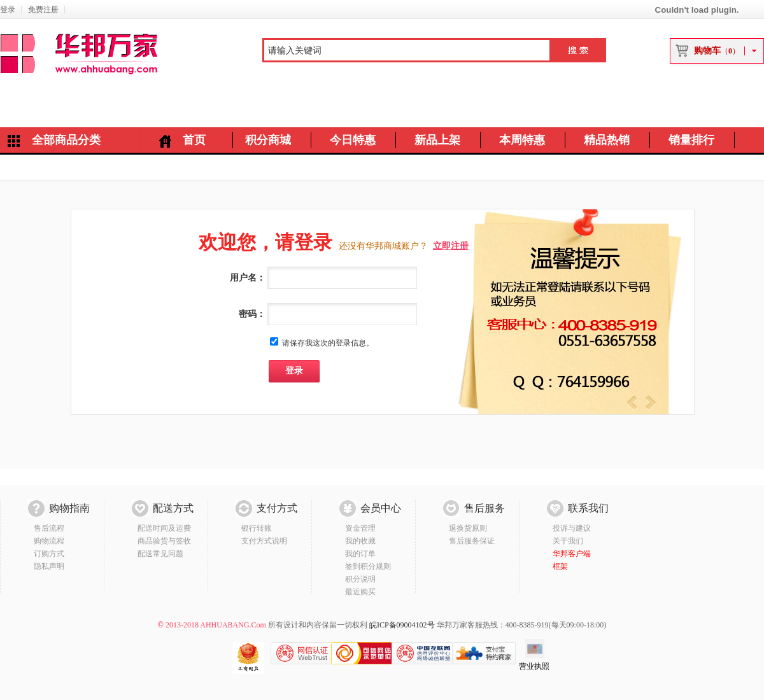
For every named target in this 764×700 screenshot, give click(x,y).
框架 (560, 566)
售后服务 (485, 508)
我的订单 (360, 554)
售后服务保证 (472, 541)
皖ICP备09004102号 (402, 625)
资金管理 (360, 528)
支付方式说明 (264, 541)
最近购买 (360, 592)
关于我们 (568, 541)
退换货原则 (468, 528)
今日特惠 (353, 140)
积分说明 (360, 579)
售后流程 (49, 528)
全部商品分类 (66, 140)
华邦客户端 (572, 554)
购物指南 (69, 508)
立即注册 (451, 246)
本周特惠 (522, 140)
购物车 (717, 51)
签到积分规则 (368, 566)
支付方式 (277, 508)
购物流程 (49, 541)
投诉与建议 (572, 528)
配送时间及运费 (164, 528)
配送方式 (173, 508)
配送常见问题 (160, 554)
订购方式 (49, 554)
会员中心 (381, 508)
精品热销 (607, 140)
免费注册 (43, 10)
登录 (8, 10)
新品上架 (437, 140)
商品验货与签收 (164, 541)
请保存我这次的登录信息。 (328, 343)
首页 (194, 140)
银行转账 (257, 528)
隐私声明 (49, 566)
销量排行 (691, 140)
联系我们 (588, 508)
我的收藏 (360, 541)
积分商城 (268, 140)
